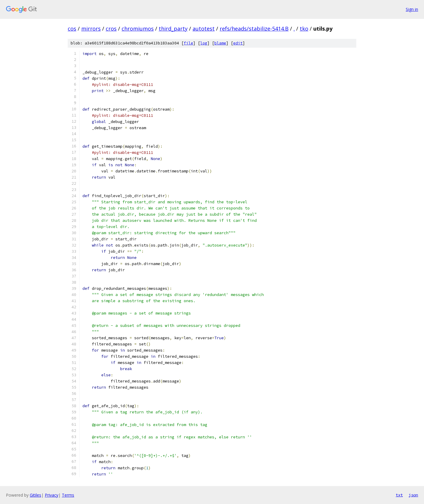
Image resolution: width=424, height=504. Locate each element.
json (413, 495)
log (204, 43)
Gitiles (35, 495)
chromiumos (138, 29)
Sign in (412, 9)
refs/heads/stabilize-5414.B (254, 29)
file (188, 43)
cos (72, 29)
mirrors (91, 29)
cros (111, 29)
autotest (204, 29)
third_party (173, 29)
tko (304, 29)
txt (399, 495)
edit (238, 43)
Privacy (52, 495)
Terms (68, 495)
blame (220, 43)
